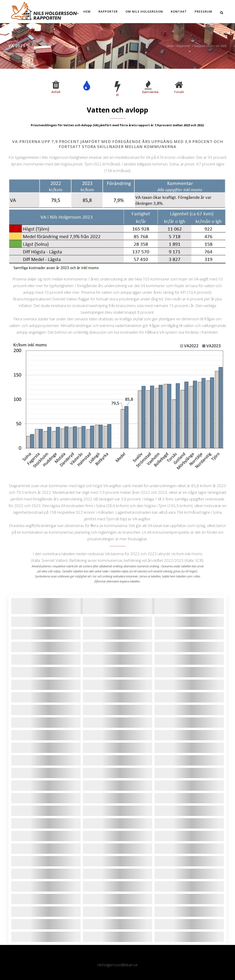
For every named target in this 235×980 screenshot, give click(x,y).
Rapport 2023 (203, 46)
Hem (170, 46)
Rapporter (183, 46)
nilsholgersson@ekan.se (117, 965)
